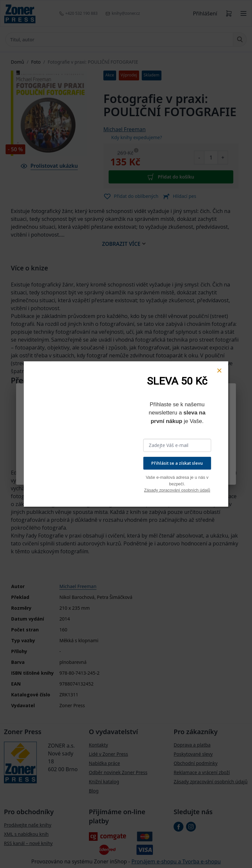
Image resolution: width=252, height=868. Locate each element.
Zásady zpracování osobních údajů (177, 490)
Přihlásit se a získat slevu (177, 463)
